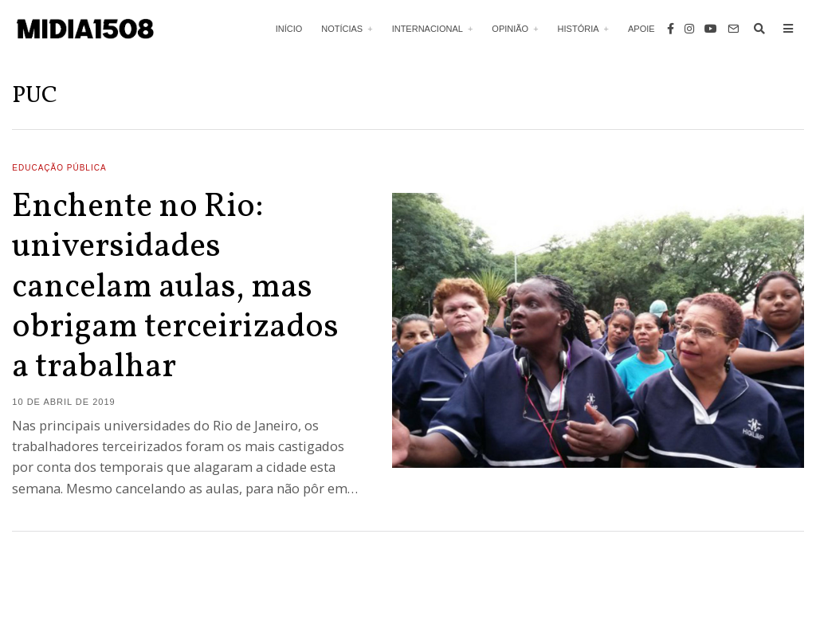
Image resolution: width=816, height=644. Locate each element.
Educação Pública (59, 168)
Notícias (342, 29)
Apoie (641, 29)
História (579, 29)
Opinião (510, 29)
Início (289, 29)
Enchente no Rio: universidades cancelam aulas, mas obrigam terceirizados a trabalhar (175, 288)
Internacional (428, 29)
